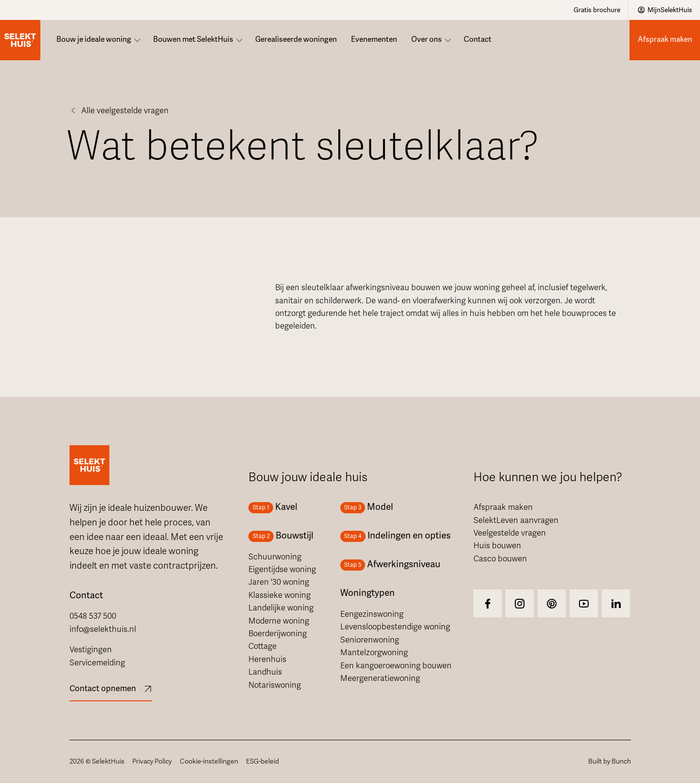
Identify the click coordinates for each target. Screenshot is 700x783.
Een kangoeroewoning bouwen (396, 666)
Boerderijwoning (278, 634)
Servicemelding (97, 663)
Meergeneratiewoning (380, 679)
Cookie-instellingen (209, 761)
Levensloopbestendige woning (395, 627)
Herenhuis (267, 660)
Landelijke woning (281, 608)
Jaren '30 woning (279, 582)
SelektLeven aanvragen (516, 521)
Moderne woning (279, 621)
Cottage (262, 646)
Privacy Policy (152, 761)
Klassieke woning (280, 595)
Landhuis (265, 672)
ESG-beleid (262, 761)
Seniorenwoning (370, 640)
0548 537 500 (93, 616)
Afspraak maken (503, 507)
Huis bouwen (497, 546)
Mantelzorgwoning (374, 653)
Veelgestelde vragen (510, 533)
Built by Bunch (610, 761)
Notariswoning (275, 685)
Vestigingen (91, 650)
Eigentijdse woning (282, 570)
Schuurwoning (275, 557)
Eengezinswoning (372, 614)
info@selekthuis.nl (103, 629)
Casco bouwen (500, 559)
